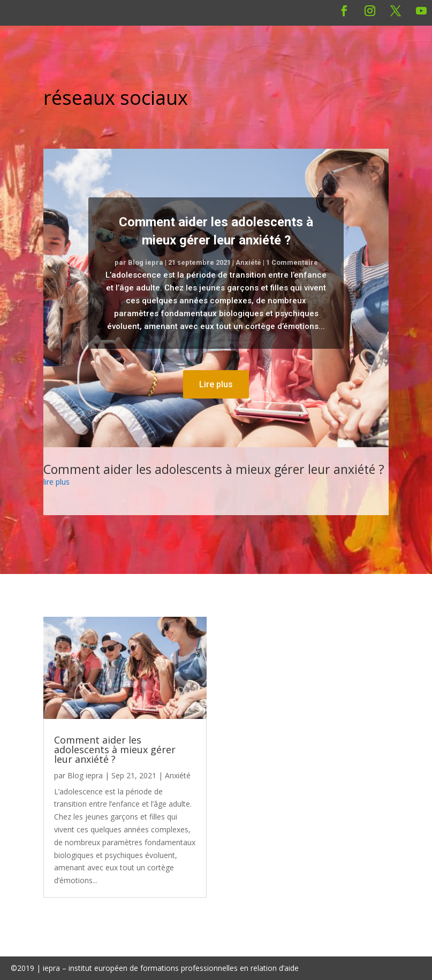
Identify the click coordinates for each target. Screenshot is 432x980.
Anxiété (248, 262)
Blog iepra (146, 262)
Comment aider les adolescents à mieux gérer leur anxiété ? (214, 469)
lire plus (56, 482)
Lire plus (216, 384)
